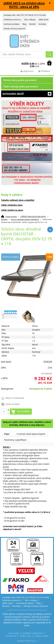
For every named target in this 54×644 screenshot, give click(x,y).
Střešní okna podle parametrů (20, 80)
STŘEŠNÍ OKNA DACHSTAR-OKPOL (33, 216)
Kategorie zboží (27, 94)
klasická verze (11, 636)
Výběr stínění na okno (12, 210)
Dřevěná (4, 219)
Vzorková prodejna (12, 24)
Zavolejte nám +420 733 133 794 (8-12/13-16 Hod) (25, 15)
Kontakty (42, 24)
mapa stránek (13, 633)
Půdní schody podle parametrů (21, 87)
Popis (7, 434)
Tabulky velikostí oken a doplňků (18, 200)
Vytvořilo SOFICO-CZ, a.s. (27, 641)
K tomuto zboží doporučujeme (31, 434)
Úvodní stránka (11, 216)
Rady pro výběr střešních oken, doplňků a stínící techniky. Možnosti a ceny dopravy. (27, 423)
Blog (24, 24)
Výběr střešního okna (12, 205)
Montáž (32, 24)
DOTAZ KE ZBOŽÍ (13, 404)
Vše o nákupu (30, 20)
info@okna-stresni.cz (12, 20)
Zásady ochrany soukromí (14, 29)
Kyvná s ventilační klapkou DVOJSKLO (25, 219)
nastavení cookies (41, 636)
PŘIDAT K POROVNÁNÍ (15, 398)
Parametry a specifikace (15, 440)
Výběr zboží (43, 20)
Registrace (27, 71)
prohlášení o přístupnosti (33, 633)
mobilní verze (25, 636)
